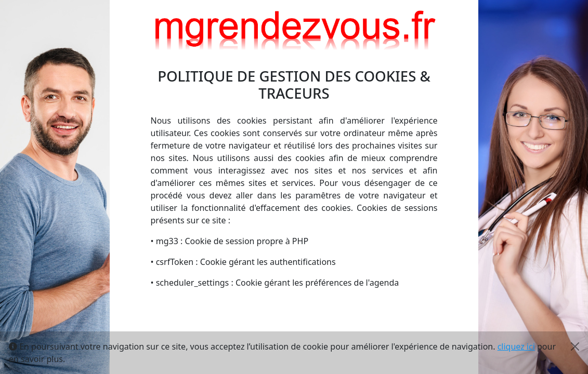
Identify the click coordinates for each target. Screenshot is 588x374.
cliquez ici (516, 346)
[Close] (575, 346)
